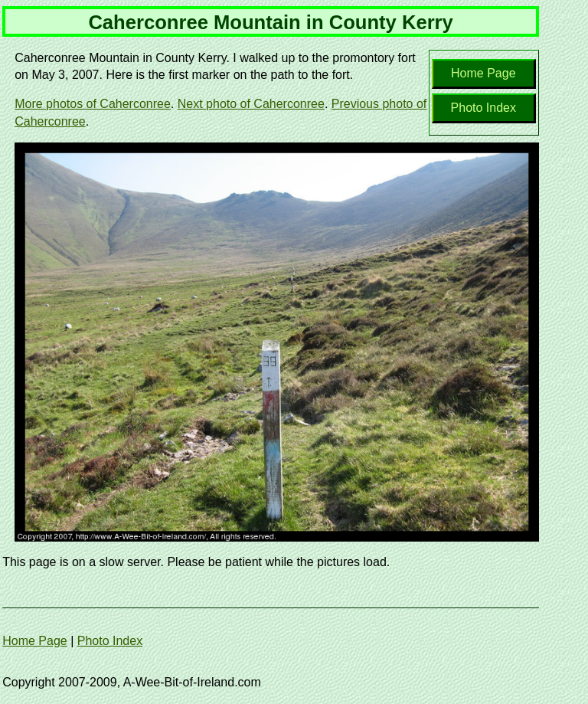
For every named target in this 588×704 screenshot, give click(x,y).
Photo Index (483, 108)
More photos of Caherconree (93, 104)
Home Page (483, 73)
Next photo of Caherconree (251, 104)
